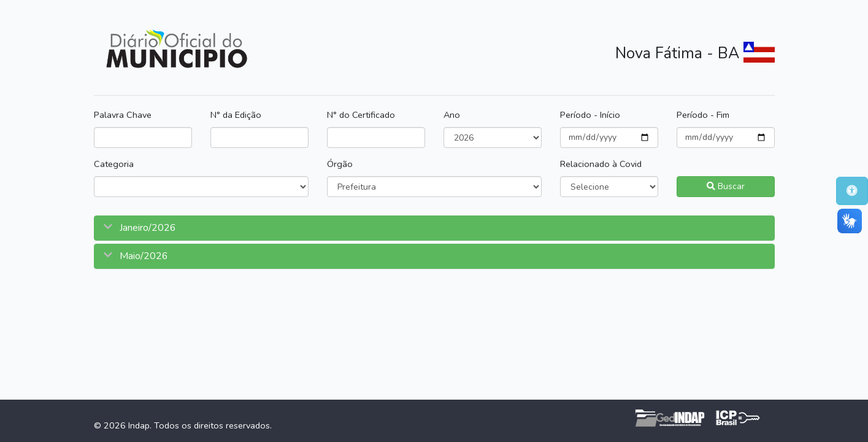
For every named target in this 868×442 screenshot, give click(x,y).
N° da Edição (236, 115)
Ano (452, 115)
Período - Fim (703, 115)
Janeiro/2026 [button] (147, 228)
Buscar (726, 186)
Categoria (114, 164)
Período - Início (590, 115)
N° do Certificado (361, 115)
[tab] (434, 228)
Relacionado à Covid (601, 164)
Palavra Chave (123, 115)
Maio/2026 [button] (143, 256)
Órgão (340, 164)
